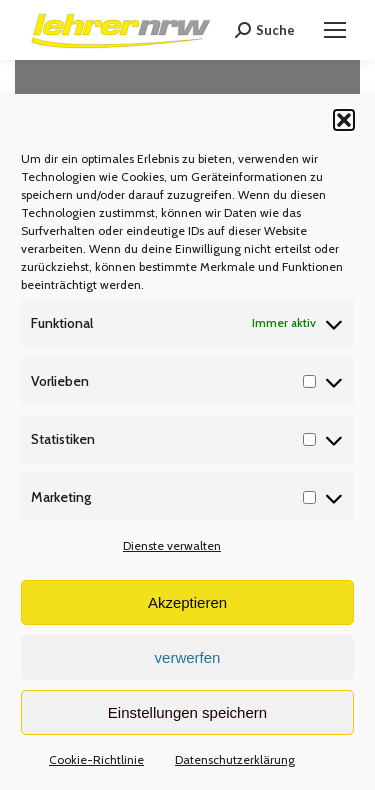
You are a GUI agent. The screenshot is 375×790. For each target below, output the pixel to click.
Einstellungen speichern (187, 712)
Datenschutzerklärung (235, 759)
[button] (344, 120)
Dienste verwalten (172, 545)
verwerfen (188, 657)
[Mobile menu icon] (335, 30)
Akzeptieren (187, 602)
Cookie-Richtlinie (96, 759)
